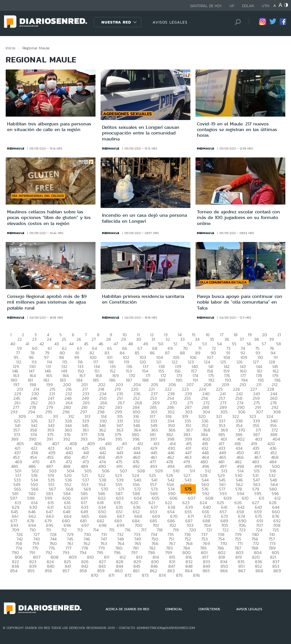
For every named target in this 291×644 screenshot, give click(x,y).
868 (259, 571)
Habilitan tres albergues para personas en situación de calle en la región (49, 127)
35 (212, 339)
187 (129, 380)
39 (272, 339)
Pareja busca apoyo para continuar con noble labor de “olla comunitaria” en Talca (240, 302)
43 (57, 344)
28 (108, 339)
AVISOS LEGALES (170, 22)
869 (277, 571)
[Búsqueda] (236, 22)
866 (224, 571)
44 (71, 344)
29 (123, 339)
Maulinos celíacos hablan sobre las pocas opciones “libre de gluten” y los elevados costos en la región (49, 217)
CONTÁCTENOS (209, 609)
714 (96, 530)
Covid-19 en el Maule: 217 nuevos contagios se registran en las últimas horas (237, 130)
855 (31, 571)
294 (31, 412)
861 (136, 571)
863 (171, 571)
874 (162, 575)
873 (145, 575)
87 (167, 353)
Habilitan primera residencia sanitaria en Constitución (143, 299)
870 (95, 575)
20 (265, 335)
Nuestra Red (116, 22)
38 (256, 339)
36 (227, 339)
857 (66, 571)
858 (83, 571)
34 (197, 339)
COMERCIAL (174, 609)
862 (153, 571)
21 (279, 335)
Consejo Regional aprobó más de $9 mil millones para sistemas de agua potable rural (47, 302)
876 (197, 575)
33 (182, 339)
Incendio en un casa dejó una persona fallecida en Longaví (145, 218)
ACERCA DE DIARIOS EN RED (127, 609)
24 (49, 339)
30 (139, 339)
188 (145, 380)
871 (112, 575)
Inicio (11, 48)
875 (179, 575)
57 (264, 344)
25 (64, 339)
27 (94, 339)
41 (27, 344)
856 (49, 571)
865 (206, 571)
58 (279, 344)
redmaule (16, 148)
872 (128, 575)
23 (34, 339)
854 (14, 571)
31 (153, 339)
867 (242, 571)
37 (242, 339)
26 (79, 339)
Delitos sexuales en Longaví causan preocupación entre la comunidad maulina (141, 133)
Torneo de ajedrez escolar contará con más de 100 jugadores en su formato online (238, 217)
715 (112, 530)
